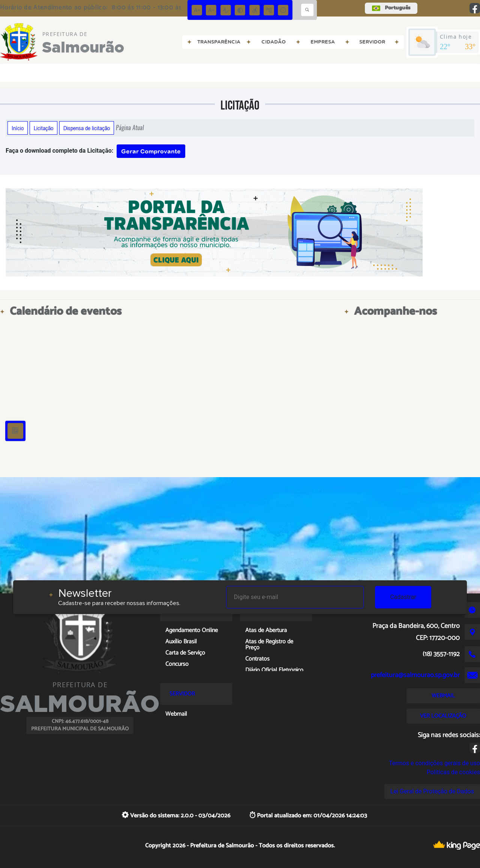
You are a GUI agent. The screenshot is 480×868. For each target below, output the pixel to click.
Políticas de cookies (453, 772)
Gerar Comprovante (151, 151)
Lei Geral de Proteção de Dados (432, 791)
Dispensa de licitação (87, 128)
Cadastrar (403, 597)
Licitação (43, 128)
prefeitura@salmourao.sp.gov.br (415, 675)
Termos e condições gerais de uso (434, 763)
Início (18, 128)
